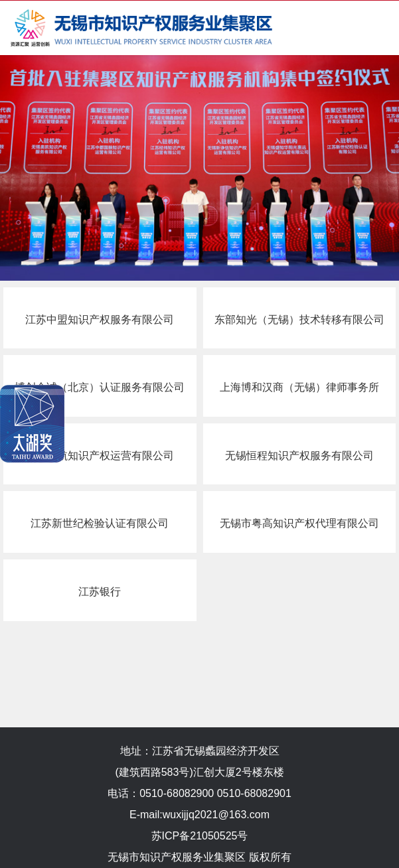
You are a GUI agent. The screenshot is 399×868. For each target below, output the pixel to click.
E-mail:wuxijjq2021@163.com (199, 815)
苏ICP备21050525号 (200, 836)
